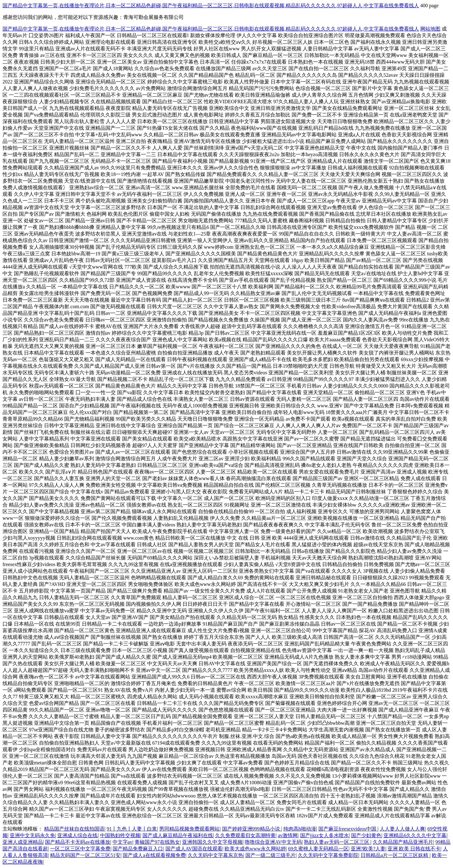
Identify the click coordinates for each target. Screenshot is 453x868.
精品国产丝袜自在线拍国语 (74, 829)
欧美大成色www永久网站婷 (255, 849)
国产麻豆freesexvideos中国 (348, 829)
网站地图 (430, 29)
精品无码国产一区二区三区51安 (85, 855)
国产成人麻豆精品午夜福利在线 (178, 835)
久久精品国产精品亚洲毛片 (403, 842)
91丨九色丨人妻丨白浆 (132, 829)
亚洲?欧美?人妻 (368, 849)
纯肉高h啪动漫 (300, 829)
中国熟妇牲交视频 (120, 835)
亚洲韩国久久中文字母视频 (212, 842)
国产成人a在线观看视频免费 (154, 855)
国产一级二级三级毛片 (271, 855)
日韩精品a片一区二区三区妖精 (395, 855)
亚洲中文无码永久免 (32, 835)
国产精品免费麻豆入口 (138, 849)
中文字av (123, 842)
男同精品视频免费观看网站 (189, 829)
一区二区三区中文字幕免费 (80, 849)
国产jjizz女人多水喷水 (325, 835)
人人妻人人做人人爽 (402, 829)
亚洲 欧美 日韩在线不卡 (414, 849)
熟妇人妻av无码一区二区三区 (337, 842)
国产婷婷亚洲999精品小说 (252, 829)
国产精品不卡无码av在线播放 (78, 842)
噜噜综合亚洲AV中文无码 (273, 842)
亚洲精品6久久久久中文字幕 (415, 835)
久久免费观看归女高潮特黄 (245, 835)
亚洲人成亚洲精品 (23, 842)
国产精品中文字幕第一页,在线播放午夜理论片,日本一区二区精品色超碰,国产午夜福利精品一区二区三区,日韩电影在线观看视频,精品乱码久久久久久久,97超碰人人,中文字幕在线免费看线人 (211, 6)
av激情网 (288, 835)
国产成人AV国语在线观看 (194, 849)
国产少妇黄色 (366, 835)
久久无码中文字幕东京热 (215, 855)
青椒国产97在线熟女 (157, 842)
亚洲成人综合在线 (77, 835)
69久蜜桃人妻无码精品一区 (318, 849)
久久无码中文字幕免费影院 (328, 855)
